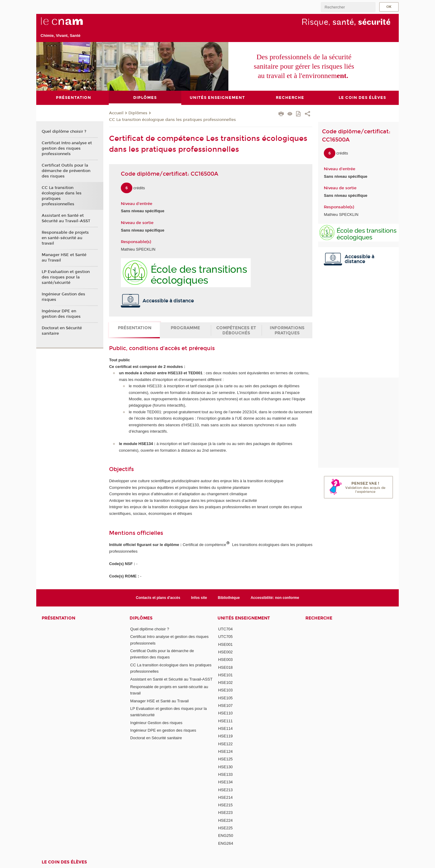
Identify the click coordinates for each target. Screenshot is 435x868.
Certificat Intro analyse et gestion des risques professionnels (67, 148)
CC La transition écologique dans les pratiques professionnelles (172, 120)
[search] (348, 7)
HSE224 (225, 820)
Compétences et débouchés (236, 330)
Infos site (199, 598)
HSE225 (225, 828)
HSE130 (225, 767)
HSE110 (225, 713)
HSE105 (225, 698)
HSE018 (225, 667)
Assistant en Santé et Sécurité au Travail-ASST (66, 218)
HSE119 (225, 736)
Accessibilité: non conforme (275, 598)
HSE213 (225, 790)
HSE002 (225, 652)
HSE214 (225, 797)
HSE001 (225, 644)
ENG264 (226, 843)
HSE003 (225, 660)
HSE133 (225, 774)
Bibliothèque (229, 598)
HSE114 (225, 728)
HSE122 (225, 744)
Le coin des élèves (64, 862)
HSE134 (225, 782)
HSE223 (225, 813)
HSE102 (225, 683)
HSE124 (225, 751)
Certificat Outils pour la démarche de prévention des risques (66, 171)
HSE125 (225, 759)
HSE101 (225, 675)
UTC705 (225, 637)
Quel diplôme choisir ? (64, 132)
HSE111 (225, 721)
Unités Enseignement (244, 618)
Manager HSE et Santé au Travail (64, 258)
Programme (185, 328)
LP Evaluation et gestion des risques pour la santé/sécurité (66, 277)
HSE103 (225, 690)
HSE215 (225, 805)
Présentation (135, 328)
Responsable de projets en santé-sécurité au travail (65, 238)
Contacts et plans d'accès (158, 598)
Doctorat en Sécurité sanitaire (62, 331)
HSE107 (225, 705)
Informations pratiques (287, 330)
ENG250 (226, 835)
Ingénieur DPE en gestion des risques (61, 314)
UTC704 (225, 629)
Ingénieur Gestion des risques (63, 297)
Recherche (319, 618)
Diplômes (138, 113)
